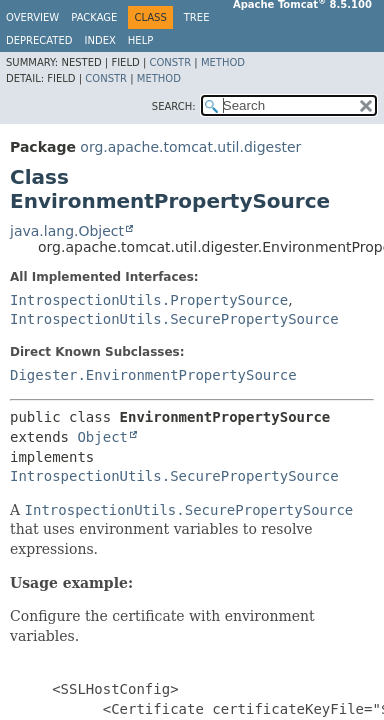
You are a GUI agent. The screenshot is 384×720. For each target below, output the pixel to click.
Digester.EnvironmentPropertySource (153, 375)
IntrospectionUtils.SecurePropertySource (174, 319)
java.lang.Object (67, 231)
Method (223, 62)
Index (100, 40)
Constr (170, 62)
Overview (32, 17)
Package (94, 17)
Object (102, 437)
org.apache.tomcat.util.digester (190, 147)
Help (140, 40)
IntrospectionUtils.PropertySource (149, 300)
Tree (197, 17)
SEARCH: (174, 106)
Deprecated (39, 40)
